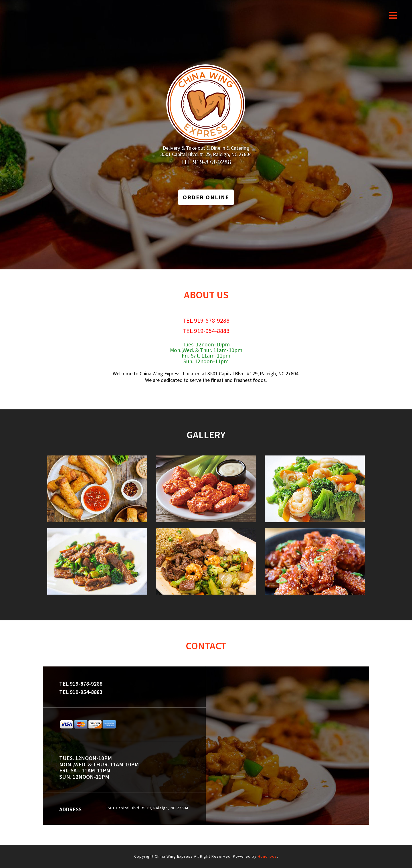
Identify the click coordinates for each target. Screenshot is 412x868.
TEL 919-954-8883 (206, 331)
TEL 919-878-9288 (206, 162)
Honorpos (267, 856)
